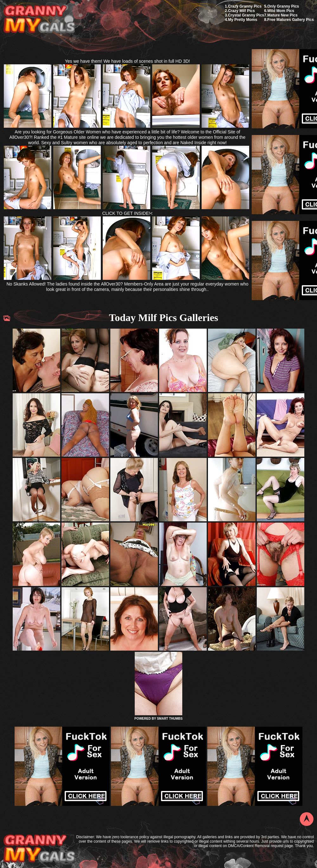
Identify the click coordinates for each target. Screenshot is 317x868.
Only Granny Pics (283, 6)
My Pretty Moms (243, 20)
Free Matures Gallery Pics (291, 20)
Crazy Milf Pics (241, 11)
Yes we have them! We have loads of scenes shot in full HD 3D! (128, 61)
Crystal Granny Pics (246, 15)
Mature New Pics (282, 15)
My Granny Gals (39, 19)
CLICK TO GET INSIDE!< (127, 213)
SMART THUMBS (170, 719)
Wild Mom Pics (281, 11)
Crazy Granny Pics (245, 6)
